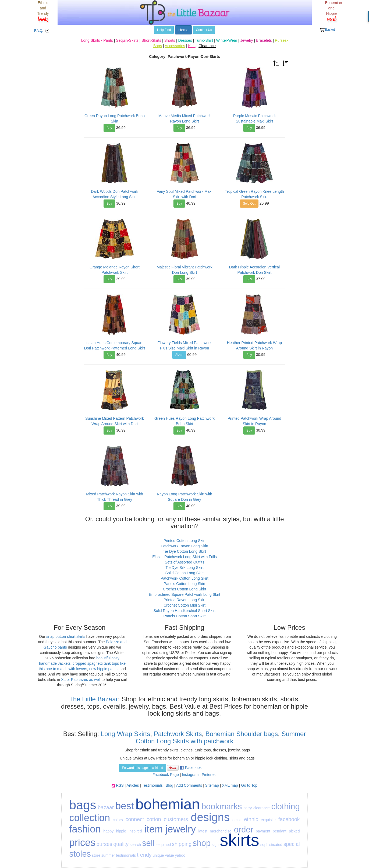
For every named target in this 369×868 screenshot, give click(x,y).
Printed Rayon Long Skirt (184, 600)
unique (158, 855)
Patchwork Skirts (178, 734)
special (292, 844)
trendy (144, 855)
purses (104, 844)
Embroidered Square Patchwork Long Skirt (184, 594)
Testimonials (152, 785)
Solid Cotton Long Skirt (184, 573)
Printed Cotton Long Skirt (184, 541)
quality (121, 844)
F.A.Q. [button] (43, 31)
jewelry (181, 829)
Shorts (170, 40)
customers (176, 819)
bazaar (106, 807)
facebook (289, 819)
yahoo (180, 855)
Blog (169, 785)
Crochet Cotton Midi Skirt (184, 605)
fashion (85, 829)
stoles (80, 854)
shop (202, 843)
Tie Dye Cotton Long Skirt (184, 551)
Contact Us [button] (204, 30)
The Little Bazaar (93, 699)
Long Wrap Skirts (125, 734)
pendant (280, 831)
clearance (262, 808)
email (237, 820)
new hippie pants (103, 669)
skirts (240, 840)
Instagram (190, 775)
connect (135, 819)
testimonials (126, 855)
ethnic (251, 819)
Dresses (185, 40)
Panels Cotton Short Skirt (184, 616)
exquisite (268, 820)
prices (82, 843)
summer (108, 855)
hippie (121, 831)
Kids (192, 46)
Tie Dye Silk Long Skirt (184, 568)
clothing (285, 806)
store (96, 855)
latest (203, 831)
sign (215, 845)
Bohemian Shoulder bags (242, 734)
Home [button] (183, 30)
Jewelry (246, 40)
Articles (133, 785)
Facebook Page (166, 775)
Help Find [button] (164, 30)
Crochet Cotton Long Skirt (184, 589)
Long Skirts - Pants (97, 40)
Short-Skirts (151, 40)
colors (118, 820)
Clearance (207, 46)
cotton (154, 819)
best (125, 806)
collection (90, 818)
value (169, 855)
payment (263, 831)
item (154, 829)
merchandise (221, 831)
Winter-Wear (227, 40)
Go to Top (249, 785)
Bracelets (264, 40)
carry (248, 808)
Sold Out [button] (249, 204)
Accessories (175, 46)
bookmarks (222, 806)
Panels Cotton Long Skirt (185, 584)
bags (83, 805)
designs (210, 817)
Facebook (193, 768)
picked (294, 831)
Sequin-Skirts (127, 40)
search (135, 845)
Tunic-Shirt (204, 40)
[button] (276, 63)
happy (108, 831)
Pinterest (209, 775)
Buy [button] (109, 128)
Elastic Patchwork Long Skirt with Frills (184, 557)
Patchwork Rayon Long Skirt (185, 546)
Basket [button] (327, 30)
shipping (182, 844)
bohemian (168, 804)
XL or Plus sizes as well (81, 680)
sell (148, 843)
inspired (135, 831)
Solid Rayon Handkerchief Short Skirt (184, 611)
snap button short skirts (66, 636)
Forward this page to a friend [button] (143, 768)
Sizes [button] (179, 355)
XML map (230, 785)
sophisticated (271, 845)
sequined (163, 845)
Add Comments (189, 785)
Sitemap (212, 785)
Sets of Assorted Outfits (184, 562)
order (244, 830)
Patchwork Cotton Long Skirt (184, 578)
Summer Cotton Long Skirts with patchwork (221, 737)
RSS (120, 785)
